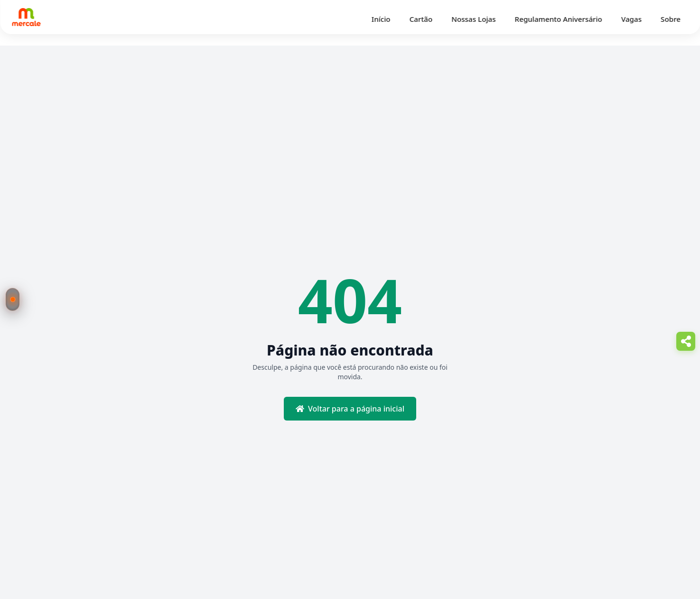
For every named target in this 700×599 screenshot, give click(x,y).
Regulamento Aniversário (559, 19)
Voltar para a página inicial (350, 409)
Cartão (421, 19)
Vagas (631, 19)
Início (381, 19)
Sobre (671, 19)
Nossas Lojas (473, 19)
